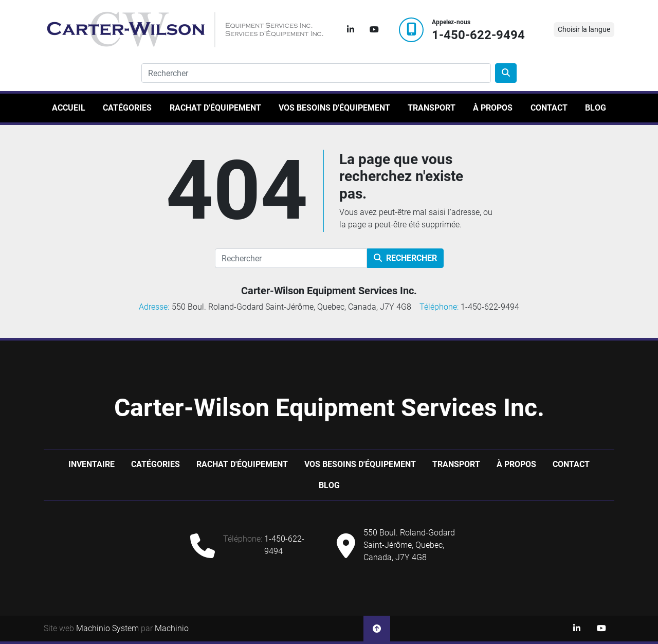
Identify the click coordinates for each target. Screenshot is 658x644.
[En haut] (377, 629)
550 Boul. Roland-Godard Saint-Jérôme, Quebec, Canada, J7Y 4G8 (409, 545)
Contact (549, 108)
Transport (432, 108)
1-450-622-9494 (478, 35)
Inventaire (92, 464)
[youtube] (374, 30)
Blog (596, 108)
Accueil (69, 108)
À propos (493, 108)
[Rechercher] (291, 258)
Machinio (172, 628)
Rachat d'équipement (215, 108)
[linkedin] (351, 30)
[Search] (316, 73)
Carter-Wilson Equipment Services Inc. (329, 291)
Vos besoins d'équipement (334, 108)
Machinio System (107, 628)
